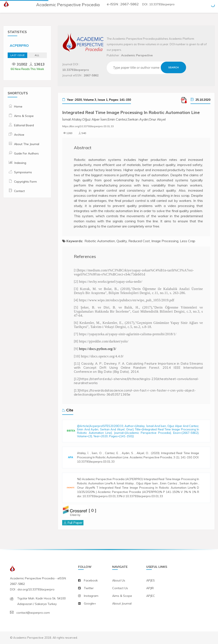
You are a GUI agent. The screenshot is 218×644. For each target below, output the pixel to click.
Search (174, 67)
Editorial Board (24, 125)
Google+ (90, 603)
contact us (120, 588)
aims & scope (122, 596)
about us (119, 580)
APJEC (151, 596)
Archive (19, 135)
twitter (89, 588)
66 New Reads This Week (27, 69)
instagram (91, 596)
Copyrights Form (25, 182)
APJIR (150, 588)
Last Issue (18, 55)
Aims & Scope (24, 116)
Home (18, 106)
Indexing (20, 163)
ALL (37, 55)
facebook (91, 580)
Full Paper (75, 523)
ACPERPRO (19, 45)
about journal (122, 603)
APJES (151, 580)
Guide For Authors (26, 153)
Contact (19, 191)
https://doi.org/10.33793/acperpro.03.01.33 (88, 126)
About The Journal (27, 144)
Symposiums (23, 172)
